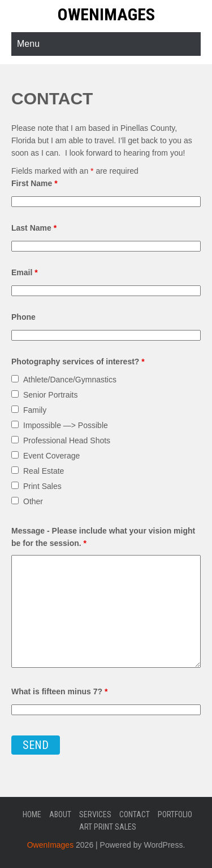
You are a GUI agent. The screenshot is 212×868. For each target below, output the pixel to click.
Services (95, 814)
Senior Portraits (50, 395)
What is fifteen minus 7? (59, 691)
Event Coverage (51, 456)
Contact (135, 814)
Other (33, 501)
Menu (28, 44)
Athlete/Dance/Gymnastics (70, 380)
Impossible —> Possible (66, 425)
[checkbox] (15, 379)
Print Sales (42, 486)
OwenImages (106, 14)
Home (32, 814)
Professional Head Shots (67, 440)
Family (35, 410)
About (60, 814)
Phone (23, 317)
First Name (34, 183)
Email (25, 272)
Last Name (34, 228)
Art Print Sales (108, 827)
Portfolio (175, 814)
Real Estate (44, 471)
